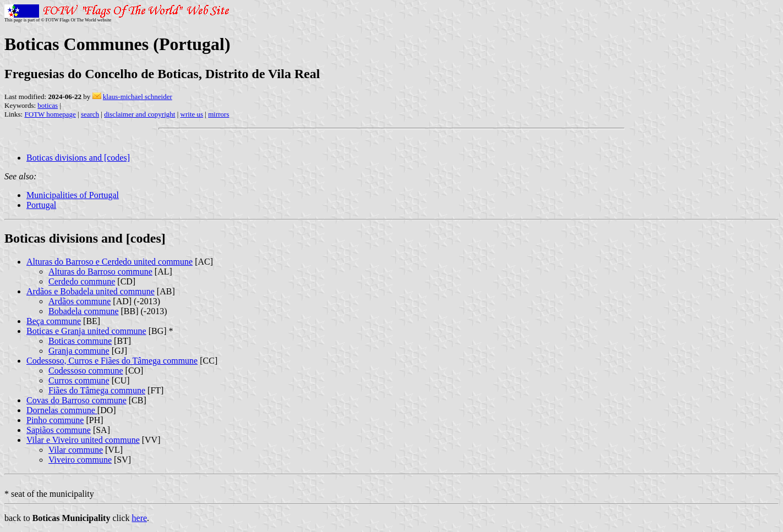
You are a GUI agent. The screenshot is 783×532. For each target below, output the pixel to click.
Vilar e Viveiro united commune (83, 440)
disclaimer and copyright (139, 114)
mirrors (218, 114)
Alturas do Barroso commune (100, 272)
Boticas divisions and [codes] (78, 158)
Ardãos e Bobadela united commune (91, 291)
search (90, 114)
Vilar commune (76, 450)
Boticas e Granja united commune (86, 331)
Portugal (41, 205)
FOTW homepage (50, 114)
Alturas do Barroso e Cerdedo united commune (109, 262)
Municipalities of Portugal (73, 195)
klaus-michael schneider (138, 97)
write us (192, 114)
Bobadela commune (84, 311)
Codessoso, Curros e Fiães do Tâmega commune (112, 361)
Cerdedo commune (82, 281)
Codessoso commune (86, 371)
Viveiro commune (80, 460)
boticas (48, 105)
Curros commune (79, 380)
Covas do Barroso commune (76, 400)
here (140, 518)
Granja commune (79, 351)
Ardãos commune (80, 301)
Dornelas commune (62, 410)
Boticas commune (80, 341)
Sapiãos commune (59, 430)
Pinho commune (55, 420)
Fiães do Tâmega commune (97, 390)
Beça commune (54, 321)
